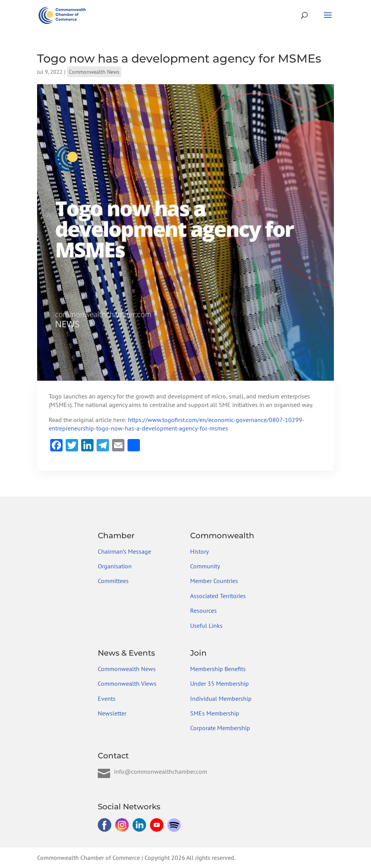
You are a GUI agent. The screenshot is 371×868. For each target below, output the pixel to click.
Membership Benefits (218, 669)
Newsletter (112, 713)
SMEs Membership (215, 713)
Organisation (115, 566)
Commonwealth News (94, 72)
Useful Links (206, 626)
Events (107, 698)
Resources (203, 610)
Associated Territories (218, 596)
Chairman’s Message (124, 551)
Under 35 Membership (220, 683)
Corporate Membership (220, 728)
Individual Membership (221, 698)
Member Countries (214, 581)
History (199, 551)
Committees (113, 581)
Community (205, 566)
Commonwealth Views (127, 683)
